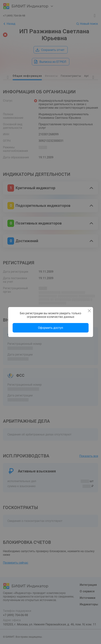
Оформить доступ (50, 328)
